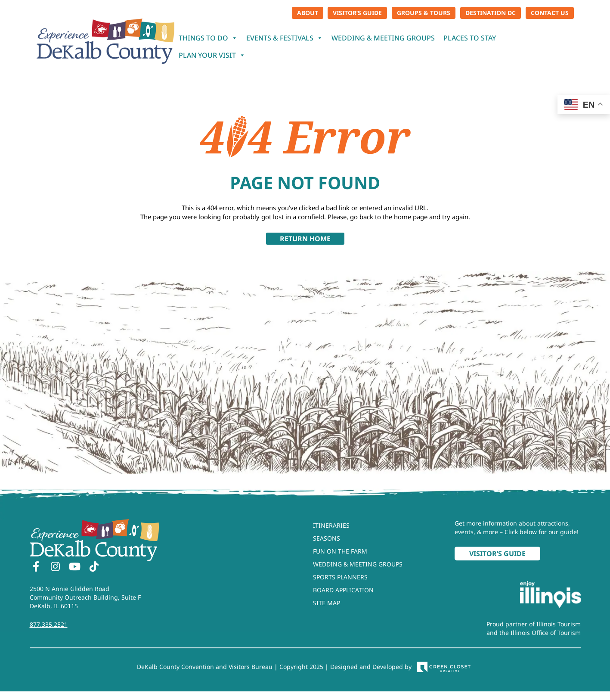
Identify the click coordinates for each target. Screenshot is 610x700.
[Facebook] (36, 568)
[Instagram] (56, 568)
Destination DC (491, 13)
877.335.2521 (49, 624)
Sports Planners (340, 577)
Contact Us (550, 13)
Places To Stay (470, 38)
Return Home (305, 239)
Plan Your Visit (212, 55)
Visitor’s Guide (357, 13)
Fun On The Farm (340, 551)
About (308, 13)
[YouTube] (75, 568)
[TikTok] (94, 568)
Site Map (327, 603)
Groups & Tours (424, 13)
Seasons (327, 538)
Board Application (343, 590)
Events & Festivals (285, 38)
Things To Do (208, 38)
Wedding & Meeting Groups (383, 38)
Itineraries (331, 525)
